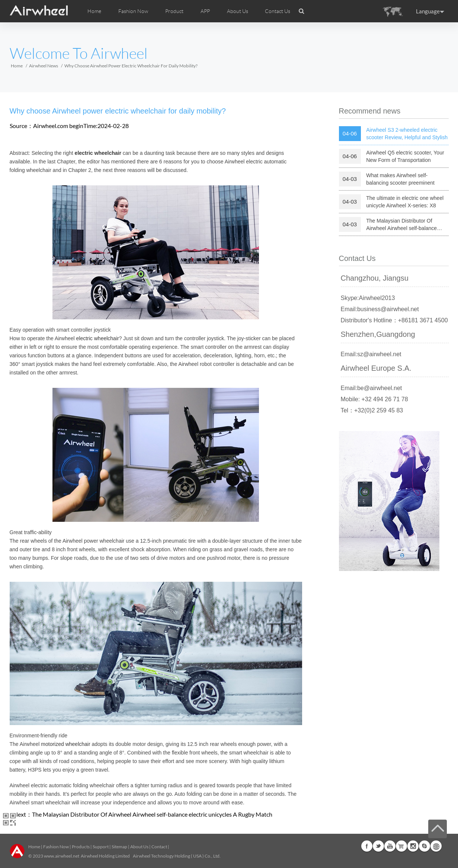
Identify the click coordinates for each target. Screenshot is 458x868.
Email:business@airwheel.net (380, 309)
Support (101, 847)
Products (81, 847)
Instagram (413, 846)
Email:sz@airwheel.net (371, 354)
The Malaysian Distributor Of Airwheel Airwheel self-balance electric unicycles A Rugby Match (152, 814)
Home (94, 11)
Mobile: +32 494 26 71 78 (374, 399)
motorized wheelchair (65, 744)
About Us (139, 847)
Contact (159, 847)
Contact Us (278, 11)
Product (174, 11)
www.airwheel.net (62, 856)
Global (436, 846)
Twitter (378, 846)
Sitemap (119, 847)
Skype (425, 846)
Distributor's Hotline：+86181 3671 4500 (394, 320)
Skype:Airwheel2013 (368, 298)
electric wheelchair (98, 338)
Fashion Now (56, 847)
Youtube (390, 846)
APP (205, 11)
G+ (401, 846)
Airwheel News (44, 66)
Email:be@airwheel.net (371, 388)
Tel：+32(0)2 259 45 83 (372, 410)
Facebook (367, 846)
